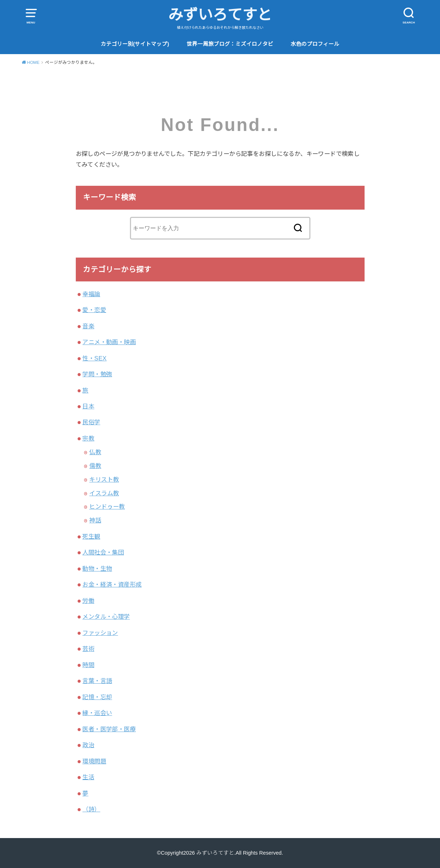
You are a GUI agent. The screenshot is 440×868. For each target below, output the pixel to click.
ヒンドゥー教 (107, 507)
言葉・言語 (97, 681)
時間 (88, 665)
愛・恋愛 (94, 310)
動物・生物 (97, 569)
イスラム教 (104, 493)
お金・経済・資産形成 (112, 584)
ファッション (100, 633)
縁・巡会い (97, 713)
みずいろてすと (220, 15)
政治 (88, 745)
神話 (95, 520)
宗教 (88, 438)
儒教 (95, 466)
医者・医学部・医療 (109, 729)
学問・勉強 (97, 374)
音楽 (88, 326)
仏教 (95, 452)
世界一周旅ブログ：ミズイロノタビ (230, 44)
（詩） (91, 809)
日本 (88, 406)
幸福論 (91, 294)
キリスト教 (104, 479)
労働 (88, 601)
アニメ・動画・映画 (109, 342)
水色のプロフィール (315, 44)
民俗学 (91, 422)
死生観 (91, 536)
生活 (88, 777)
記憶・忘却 (97, 697)
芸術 (88, 649)
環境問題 (94, 761)
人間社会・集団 (103, 552)
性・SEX (94, 358)
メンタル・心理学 (106, 617)
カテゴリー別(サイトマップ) (135, 44)
